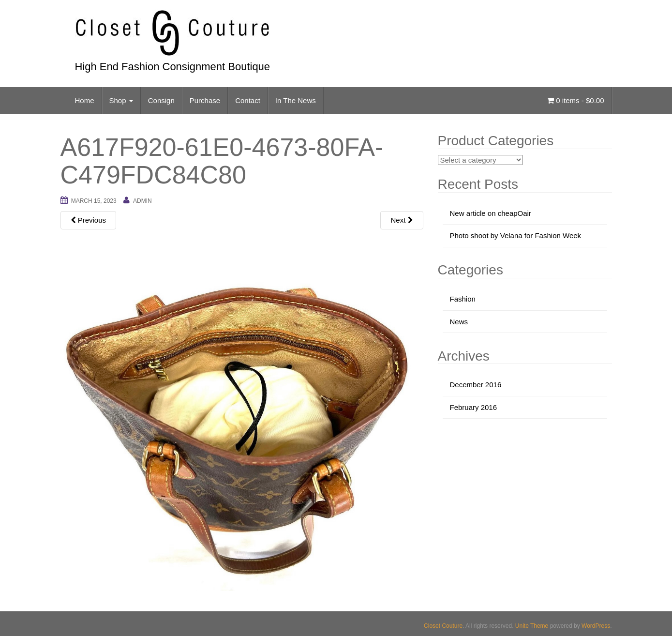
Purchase (205, 100)
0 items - (575, 100)
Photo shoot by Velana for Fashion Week (516, 235)
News (459, 322)
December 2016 (476, 385)
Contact (248, 100)
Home (85, 100)
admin (142, 201)
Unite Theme (532, 626)
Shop (121, 100)
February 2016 (474, 407)
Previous (89, 220)
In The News (296, 100)
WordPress (596, 626)
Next (402, 220)
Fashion (463, 299)
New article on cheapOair (491, 213)
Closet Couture (443, 626)
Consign (161, 100)
